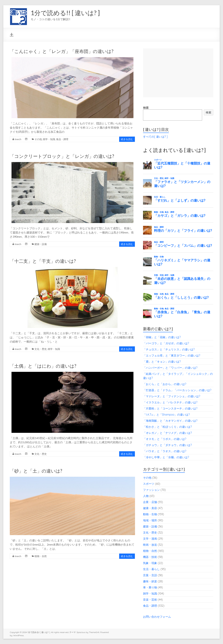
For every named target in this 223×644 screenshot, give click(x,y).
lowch (18, 139)
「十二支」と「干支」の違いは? (43, 261)
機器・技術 (150, 557)
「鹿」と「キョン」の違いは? (162, 362)
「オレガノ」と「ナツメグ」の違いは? (167, 433)
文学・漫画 (150, 539)
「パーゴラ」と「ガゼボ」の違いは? (166, 343)
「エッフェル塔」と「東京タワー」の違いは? (172, 355)
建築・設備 (41, 244)
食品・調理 (62, 139)
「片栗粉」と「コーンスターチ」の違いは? (170, 408)
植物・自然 (41, 556)
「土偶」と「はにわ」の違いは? (43, 366)
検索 (146, 108)
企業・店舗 (150, 502)
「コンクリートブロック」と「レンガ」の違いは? (62, 156)
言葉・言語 (150, 575)
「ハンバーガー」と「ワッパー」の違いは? (170, 368)
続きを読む (127, 139)
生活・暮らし (151, 569)
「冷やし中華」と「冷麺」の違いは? (166, 457)
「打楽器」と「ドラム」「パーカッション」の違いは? (177, 390)
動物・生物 (150, 514)
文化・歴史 (41, 349)
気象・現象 (150, 563)
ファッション (151, 490)
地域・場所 (150, 520)
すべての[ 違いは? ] (155, 137)
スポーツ (149, 484)
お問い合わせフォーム (157, 617)
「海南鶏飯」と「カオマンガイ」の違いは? (170, 421)
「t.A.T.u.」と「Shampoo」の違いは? (166, 415)
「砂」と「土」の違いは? (36, 471)
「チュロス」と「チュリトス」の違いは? (169, 349)
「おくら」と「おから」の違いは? (165, 384)
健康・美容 (150, 508)
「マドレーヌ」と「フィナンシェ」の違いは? (172, 396)
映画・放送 (150, 545)
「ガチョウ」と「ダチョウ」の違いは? (167, 445)
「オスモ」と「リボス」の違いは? (165, 439)
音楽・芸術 (150, 600)
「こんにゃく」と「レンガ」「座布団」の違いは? (62, 51)
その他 (38, 139)
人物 (146, 496)
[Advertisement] (178, 73)
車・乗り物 (150, 587)
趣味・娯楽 (150, 581)
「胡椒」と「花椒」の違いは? (162, 337)
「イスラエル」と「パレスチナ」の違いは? (170, 402)
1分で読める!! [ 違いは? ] (65, 13)
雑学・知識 (49, 139)
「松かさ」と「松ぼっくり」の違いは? (167, 427)
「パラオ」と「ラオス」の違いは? (165, 451)
